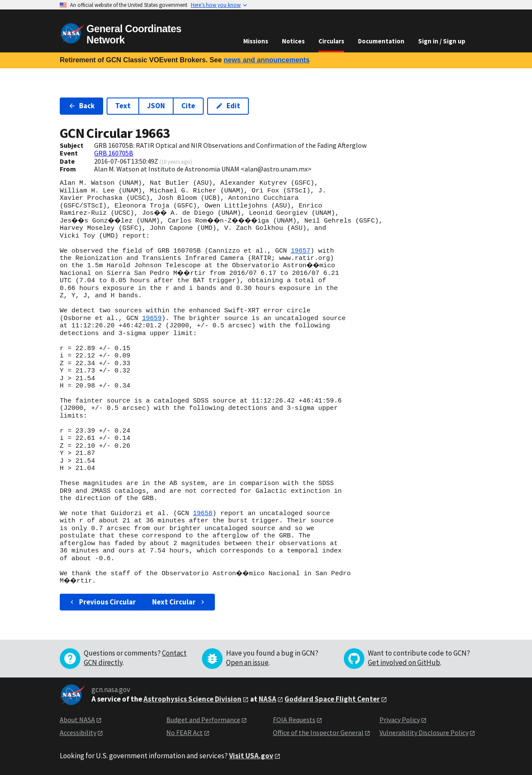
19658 (203, 513)
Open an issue (247, 662)
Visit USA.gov (251, 756)
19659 (152, 318)
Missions (256, 41)
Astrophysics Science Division (193, 699)
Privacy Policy (400, 720)
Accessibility (78, 732)
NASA (268, 699)
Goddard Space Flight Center (332, 699)
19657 (301, 251)
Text (123, 106)
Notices (293, 41)
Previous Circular (102, 602)
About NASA (77, 720)
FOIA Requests (294, 720)
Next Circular (179, 602)
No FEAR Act (185, 732)
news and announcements (266, 60)
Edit (228, 106)
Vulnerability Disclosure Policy (424, 732)
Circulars (331, 41)
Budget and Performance (203, 720)
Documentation (381, 41)
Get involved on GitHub (404, 662)
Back (81, 106)
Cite (188, 106)
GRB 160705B (114, 153)
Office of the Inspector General (318, 732)
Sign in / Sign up (442, 41)
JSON (156, 106)
